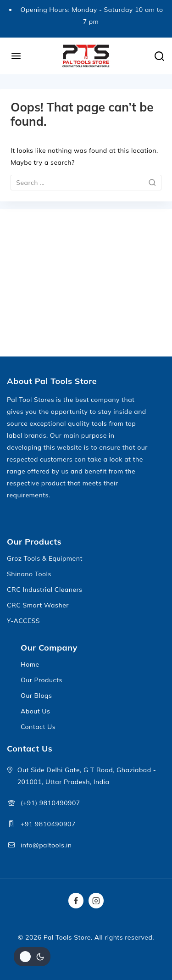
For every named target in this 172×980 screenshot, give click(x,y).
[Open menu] (16, 56)
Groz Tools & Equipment (45, 558)
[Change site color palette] (32, 957)
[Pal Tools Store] (86, 56)
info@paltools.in (46, 845)
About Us (35, 711)
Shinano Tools (29, 574)
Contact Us (38, 727)
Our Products (42, 680)
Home (30, 664)
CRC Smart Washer (38, 605)
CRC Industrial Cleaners (45, 590)
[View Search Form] (159, 56)
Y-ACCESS (23, 621)
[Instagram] (96, 901)
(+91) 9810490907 (50, 803)
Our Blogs (36, 696)
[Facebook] (76, 901)
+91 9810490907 (48, 824)
